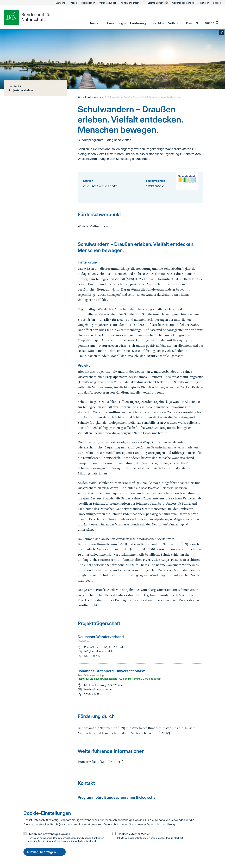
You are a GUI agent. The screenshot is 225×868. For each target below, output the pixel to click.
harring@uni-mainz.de (98, 689)
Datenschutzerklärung (161, 824)
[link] (94, 23)
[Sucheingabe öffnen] (212, 23)
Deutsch (205, 3)
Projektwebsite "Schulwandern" (141, 762)
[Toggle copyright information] (222, 32)
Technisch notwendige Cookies (49, 834)
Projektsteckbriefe (94, 97)
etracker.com (68, 824)
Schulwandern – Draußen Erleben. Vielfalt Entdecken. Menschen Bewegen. (144, 97)
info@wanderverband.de (99, 652)
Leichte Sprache (158, 3)
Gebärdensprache (184, 3)
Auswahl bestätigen (45, 852)
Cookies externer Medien (134, 834)
